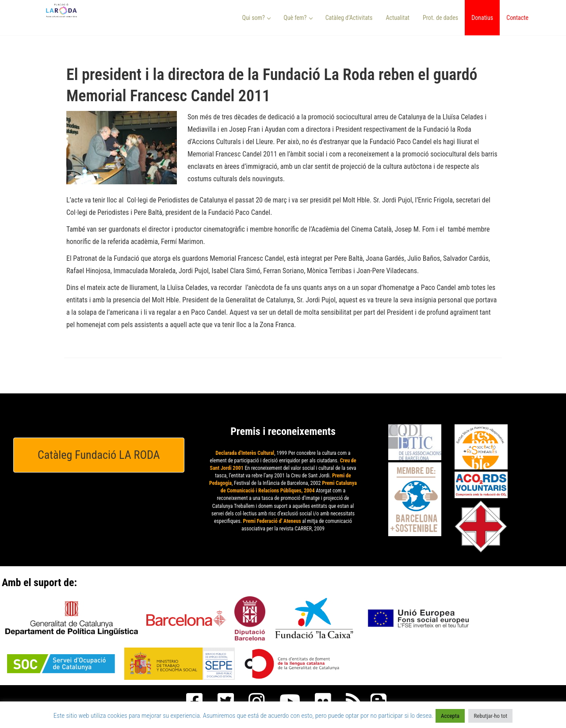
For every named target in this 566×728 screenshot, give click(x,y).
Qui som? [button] (257, 18)
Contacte (517, 18)
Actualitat (398, 18)
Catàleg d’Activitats (349, 18)
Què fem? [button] (298, 18)
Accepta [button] (450, 716)
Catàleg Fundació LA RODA (99, 455)
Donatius (482, 18)
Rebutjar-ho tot (490, 716)
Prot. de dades (440, 18)
